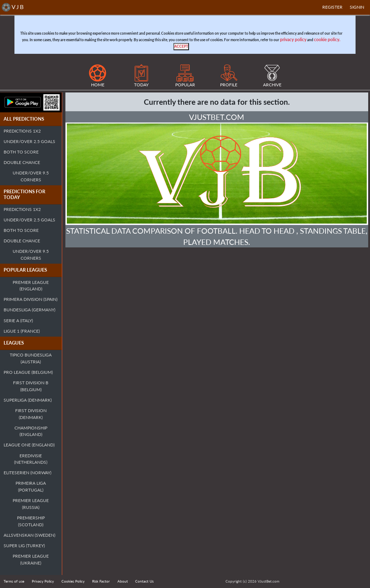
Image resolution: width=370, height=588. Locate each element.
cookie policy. (327, 40)
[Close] (181, 47)
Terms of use (14, 581)
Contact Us (144, 581)
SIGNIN (357, 7)
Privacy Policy (43, 581)
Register (332, 7)
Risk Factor (101, 581)
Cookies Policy (73, 581)
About (123, 581)
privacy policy (293, 40)
